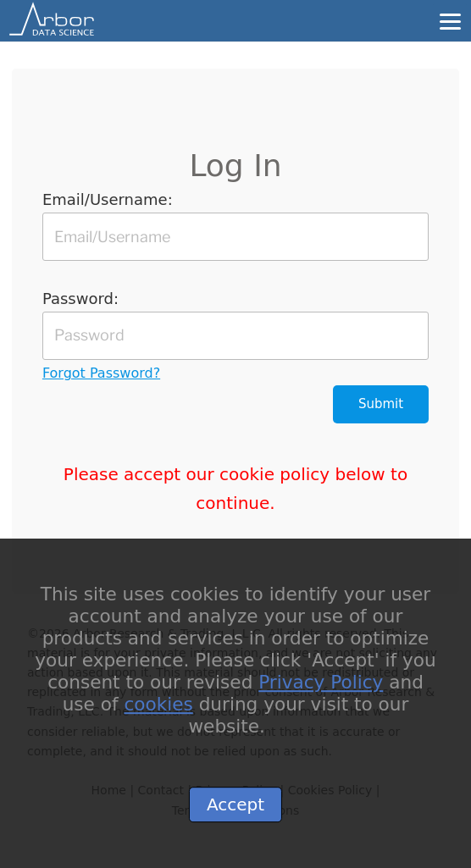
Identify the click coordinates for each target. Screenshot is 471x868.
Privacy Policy (321, 690)
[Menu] (450, 20)
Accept (235, 812)
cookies (158, 712)
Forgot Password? (101, 373)
